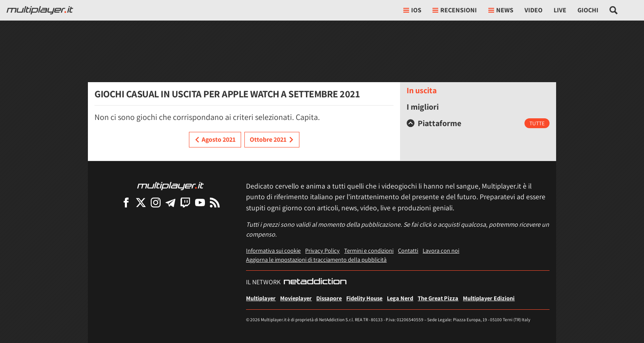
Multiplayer (261, 298)
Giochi (588, 10)
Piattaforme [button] (434, 123)
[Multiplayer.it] (40, 10)
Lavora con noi (441, 250)
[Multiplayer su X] (141, 202)
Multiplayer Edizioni (489, 298)
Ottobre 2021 (272, 140)
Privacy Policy (322, 250)
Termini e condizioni (369, 250)
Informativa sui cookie (273, 250)
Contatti (408, 250)
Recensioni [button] (455, 10)
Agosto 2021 (215, 140)
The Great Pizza (438, 298)
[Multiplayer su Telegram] (170, 202)
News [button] (501, 10)
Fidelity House (364, 298)
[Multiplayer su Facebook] (126, 202)
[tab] (478, 123)
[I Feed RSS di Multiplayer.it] (215, 202)
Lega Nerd (400, 298)
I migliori (423, 107)
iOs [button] (412, 10)
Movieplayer (296, 298)
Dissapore (329, 298)
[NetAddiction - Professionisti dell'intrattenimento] (315, 282)
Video (534, 10)
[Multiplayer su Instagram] (156, 202)
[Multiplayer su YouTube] (200, 202)
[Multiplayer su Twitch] (185, 202)
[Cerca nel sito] (614, 10)
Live (560, 10)
